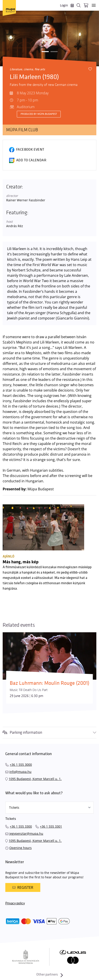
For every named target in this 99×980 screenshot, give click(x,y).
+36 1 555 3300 (21, 826)
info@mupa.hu (20, 772)
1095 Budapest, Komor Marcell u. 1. (35, 779)
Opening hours (20, 848)
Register (23, 887)
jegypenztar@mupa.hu (26, 834)
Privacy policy (15, 903)
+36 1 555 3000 (21, 765)
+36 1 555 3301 (51, 826)
